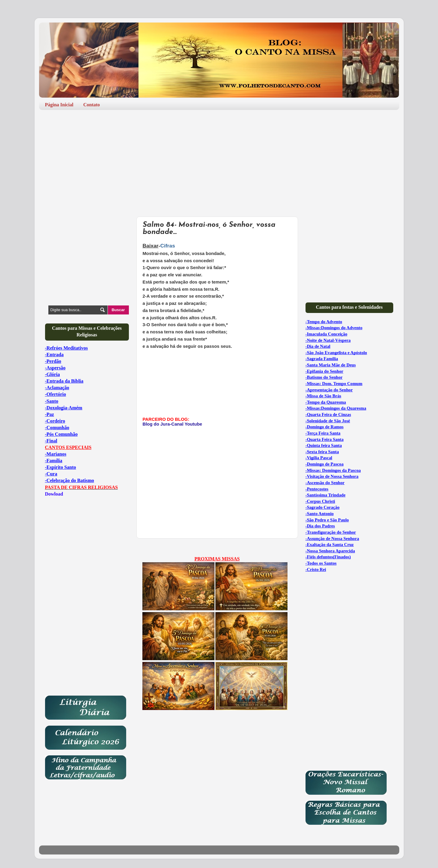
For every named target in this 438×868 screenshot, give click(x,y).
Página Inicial (59, 105)
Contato (91, 105)
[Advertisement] (219, 161)
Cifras (168, 246)
